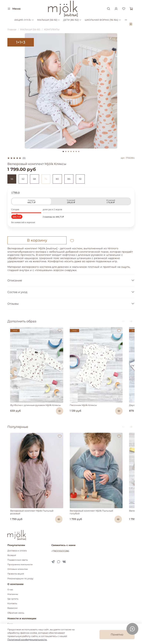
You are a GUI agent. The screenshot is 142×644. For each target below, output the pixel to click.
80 (57, 179)
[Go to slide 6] (76, 151)
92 (80, 179)
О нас (10, 580)
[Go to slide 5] (74, 151)
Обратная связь (16, 604)
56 (12, 179)
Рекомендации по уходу (20, 569)
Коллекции (13, 619)
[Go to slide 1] (63, 151)
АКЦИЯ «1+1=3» (24, 20)
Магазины (13, 585)
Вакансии (12, 599)
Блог (10, 615)
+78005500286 (60, 542)
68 (34, 179)
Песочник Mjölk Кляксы (84, 399)
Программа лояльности (20, 556)
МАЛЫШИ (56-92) (49, 20)
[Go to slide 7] (79, 151)
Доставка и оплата (17, 541)
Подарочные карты (18, 551)
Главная (12, 29)
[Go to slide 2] (66, 151)
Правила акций (16, 565)
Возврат (12, 546)
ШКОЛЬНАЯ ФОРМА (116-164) (103, 20)
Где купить (13, 590)
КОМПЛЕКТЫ (52, 29)
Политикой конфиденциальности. (27, 639)
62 (23, 179)
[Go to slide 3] (68, 151)
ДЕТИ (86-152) (72, 20)
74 (46, 179)
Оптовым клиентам (18, 560)
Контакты (12, 594)
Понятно (117, 634)
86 (69, 179)
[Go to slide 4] (71, 151)
